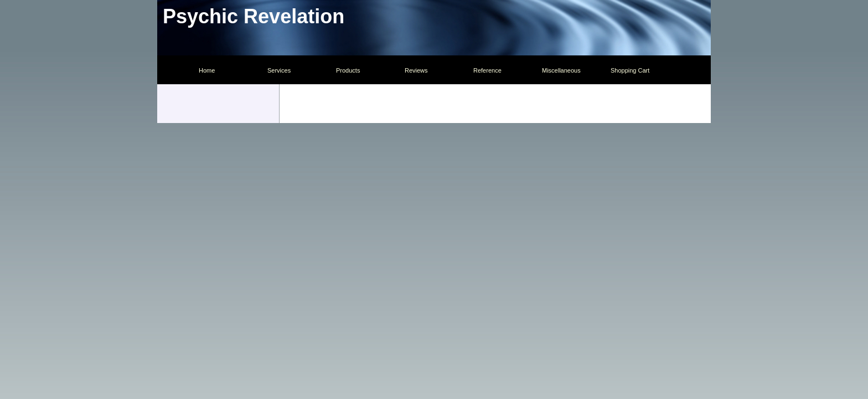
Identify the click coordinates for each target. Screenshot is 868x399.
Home (207, 70)
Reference (487, 70)
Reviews (416, 70)
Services (279, 70)
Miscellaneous (561, 70)
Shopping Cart (630, 70)
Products (348, 70)
